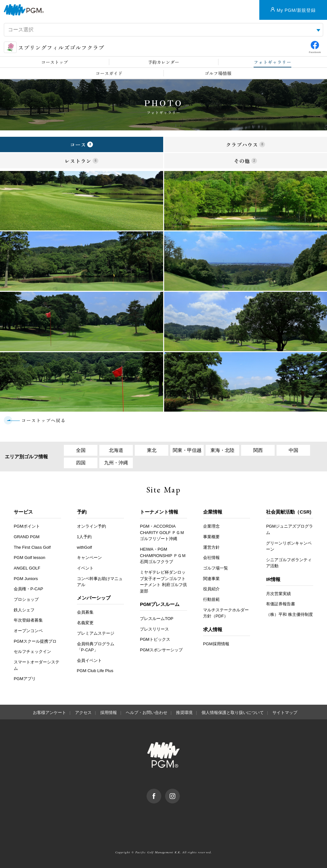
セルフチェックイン (32, 651)
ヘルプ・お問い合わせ (147, 713)
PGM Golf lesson (30, 558)
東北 (152, 450)
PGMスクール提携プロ (35, 641)
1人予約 (84, 537)
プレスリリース (154, 629)
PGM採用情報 (216, 644)
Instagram (180, 792)
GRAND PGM (27, 537)
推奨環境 (184, 713)
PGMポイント (27, 526)
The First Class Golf (32, 547)
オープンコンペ (28, 631)
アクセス (83, 713)
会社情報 (211, 558)
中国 (293, 450)
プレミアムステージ (96, 633)
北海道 (116, 450)
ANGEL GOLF (27, 568)
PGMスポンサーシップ (161, 650)
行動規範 (211, 599)
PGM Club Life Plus (95, 671)
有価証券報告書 (281, 604)
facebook (161, 792)
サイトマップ (285, 713)
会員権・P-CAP (28, 589)
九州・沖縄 (116, 463)
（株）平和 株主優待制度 (289, 614)
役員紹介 (211, 589)
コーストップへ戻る (44, 420)
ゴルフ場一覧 (216, 568)
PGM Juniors (26, 579)
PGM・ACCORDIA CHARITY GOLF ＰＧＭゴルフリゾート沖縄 (162, 532)
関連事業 (211, 579)
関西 (258, 450)
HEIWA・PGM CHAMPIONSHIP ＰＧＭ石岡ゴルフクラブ (163, 555)
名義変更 (85, 623)
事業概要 (211, 537)
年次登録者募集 (28, 620)
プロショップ (26, 599)
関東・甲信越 (187, 450)
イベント (85, 568)
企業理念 (211, 526)
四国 (81, 463)
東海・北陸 (222, 450)
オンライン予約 (91, 526)
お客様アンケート (49, 713)
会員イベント (89, 660)
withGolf (84, 547)
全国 (81, 450)
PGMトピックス (155, 639)
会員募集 (85, 612)
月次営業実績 (278, 594)
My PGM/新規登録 (296, 10)
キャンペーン (89, 558)
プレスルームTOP (157, 619)
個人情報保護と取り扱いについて (233, 713)
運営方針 (211, 547)
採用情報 (109, 713)
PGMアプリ (25, 679)
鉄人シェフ (24, 610)
